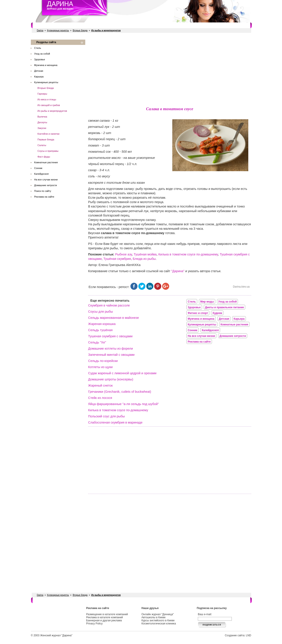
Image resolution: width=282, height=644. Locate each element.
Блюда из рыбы (144, 259)
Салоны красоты (50, 25)
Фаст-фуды (44, 157)
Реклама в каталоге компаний (105, 617)
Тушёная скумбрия (117, 259)
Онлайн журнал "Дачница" (158, 614)
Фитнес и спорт (76, 25)
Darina (40, 30)
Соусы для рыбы (100, 312)
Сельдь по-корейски (103, 361)
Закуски (42, 128)
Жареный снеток (100, 385)
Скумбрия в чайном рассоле (109, 305)
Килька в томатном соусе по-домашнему (188, 254)
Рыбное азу (124, 254)
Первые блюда (46, 139)
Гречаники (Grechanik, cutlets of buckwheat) (120, 392)
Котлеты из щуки (100, 367)
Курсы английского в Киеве (158, 620)
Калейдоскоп (41, 174)
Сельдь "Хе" (97, 342)
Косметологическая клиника (159, 624)
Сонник (38, 168)
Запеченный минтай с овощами (111, 355)
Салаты (42, 145)
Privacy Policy (94, 624)
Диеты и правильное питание (225, 307)
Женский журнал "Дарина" (56, 635)
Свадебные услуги (122, 25)
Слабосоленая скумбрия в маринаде (115, 422)
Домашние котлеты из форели (110, 349)
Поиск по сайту (43, 191)
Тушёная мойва (145, 254)
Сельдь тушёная (100, 330)
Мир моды (207, 302)
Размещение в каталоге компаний (107, 614)
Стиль (38, 48)
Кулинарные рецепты (58, 30)
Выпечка (42, 117)
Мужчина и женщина (46, 65)
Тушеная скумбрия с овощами (110, 336)
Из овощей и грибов (49, 105)
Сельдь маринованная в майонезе (113, 318)
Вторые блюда (80, 30)
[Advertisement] (170, 70)
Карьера (39, 77)
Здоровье (40, 59)
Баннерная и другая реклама (104, 620)
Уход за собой (42, 54)
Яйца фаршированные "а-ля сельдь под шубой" (123, 404)
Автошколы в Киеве (154, 617)
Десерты (42, 122)
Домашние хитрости (45, 185)
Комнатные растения (46, 162)
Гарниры (42, 94)
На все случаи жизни (46, 180)
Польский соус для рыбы (106, 416)
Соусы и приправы (48, 151)
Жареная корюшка (102, 324)
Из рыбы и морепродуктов (52, 111)
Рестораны (98, 25)
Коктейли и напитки (48, 134)
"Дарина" (178, 271)
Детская (39, 71)
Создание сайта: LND (238, 635)
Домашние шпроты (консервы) (111, 379)
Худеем (217, 313)
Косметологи (169, 25)
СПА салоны (147, 25)
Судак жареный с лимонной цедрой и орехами (122, 373)
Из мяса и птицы (47, 99)
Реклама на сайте (44, 197)
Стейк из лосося (100, 398)
